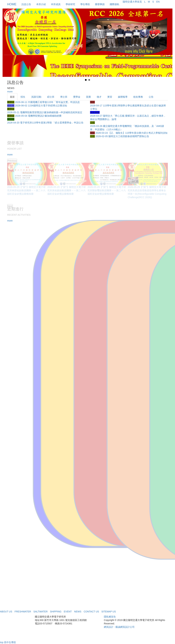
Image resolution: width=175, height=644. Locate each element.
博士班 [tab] (64, 97)
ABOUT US (6, 612)
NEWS (78, 612)
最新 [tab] (12, 97)
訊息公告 (26, 4)
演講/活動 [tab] (36, 97)
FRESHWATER (23, 612)
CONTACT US (91, 612)
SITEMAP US (109, 612)
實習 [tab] (110, 97)
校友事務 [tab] (138, 97)
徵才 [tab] (99, 97)
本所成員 (56, 4)
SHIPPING (56, 612)
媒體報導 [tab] (123, 97)
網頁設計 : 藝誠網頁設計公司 (119, 627)
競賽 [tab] (89, 97)
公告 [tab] (151, 97)
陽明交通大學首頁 (132, 2)
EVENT (68, 612)
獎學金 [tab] (77, 97)
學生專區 (85, 4)
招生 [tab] (23, 97)
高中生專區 (10, 642)
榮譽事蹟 (100, 4)
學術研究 (70, 4)
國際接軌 (115, 4)
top (2, 642)
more (10, 92)
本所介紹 (41, 4)
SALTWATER (41, 612)
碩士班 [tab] (51, 97)
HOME (12, 4)
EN (158, 2)
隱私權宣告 (110, 617)
